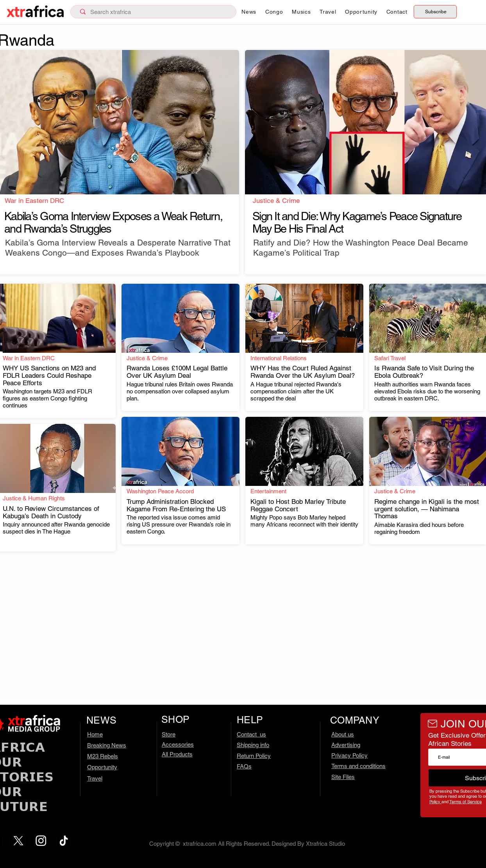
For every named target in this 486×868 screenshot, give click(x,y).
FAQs (244, 766)
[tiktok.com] (64, 841)
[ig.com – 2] (41, 841)
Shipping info (253, 745)
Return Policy (254, 756)
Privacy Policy (349, 755)
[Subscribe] (435, 12)
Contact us (251, 734)
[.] (121, 237)
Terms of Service (465, 802)
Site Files (343, 777)
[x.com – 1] (18, 841)
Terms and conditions (358, 766)
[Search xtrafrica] (155, 12)
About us (343, 734)
